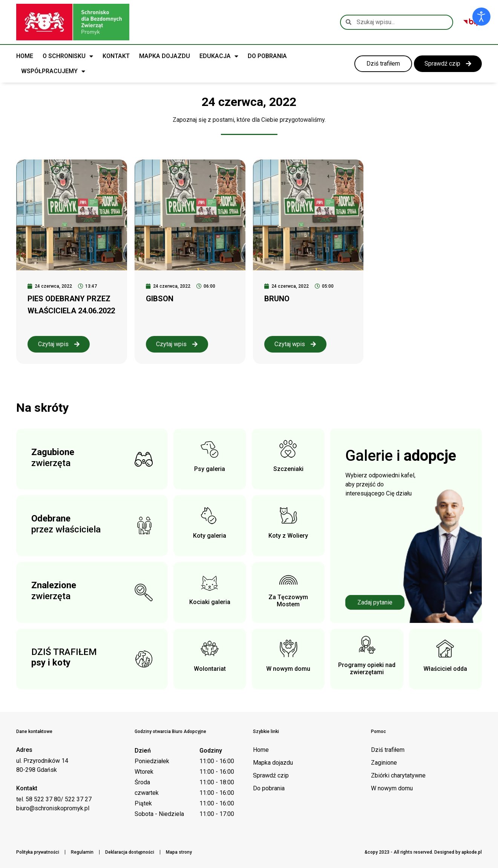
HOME (25, 56)
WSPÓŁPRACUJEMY (53, 71)
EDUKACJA (219, 56)
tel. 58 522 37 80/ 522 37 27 (54, 799)
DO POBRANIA (267, 56)
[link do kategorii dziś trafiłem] (380, 64)
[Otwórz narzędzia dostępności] (481, 17)
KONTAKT (116, 56)
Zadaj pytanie (375, 602)
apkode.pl (472, 852)
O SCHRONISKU (68, 56)
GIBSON (160, 299)
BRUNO (277, 299)
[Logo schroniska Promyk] (73, 22)
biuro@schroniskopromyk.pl (53, 808)
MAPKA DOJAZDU (165, 56)
